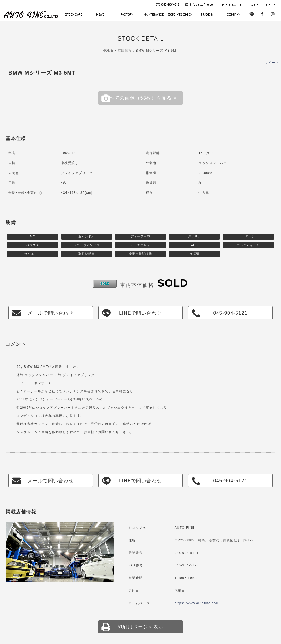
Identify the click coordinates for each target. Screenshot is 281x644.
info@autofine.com (202, 5)
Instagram (273, 14)
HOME (108, 51)
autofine (30, 14)
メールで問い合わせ (51, 313)
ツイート (272, 63)
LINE (252, 14)
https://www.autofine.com (197, 603)
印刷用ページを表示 (141, 627)
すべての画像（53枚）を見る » (140, 98)
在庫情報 (125, 51)
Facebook (263, 14)
